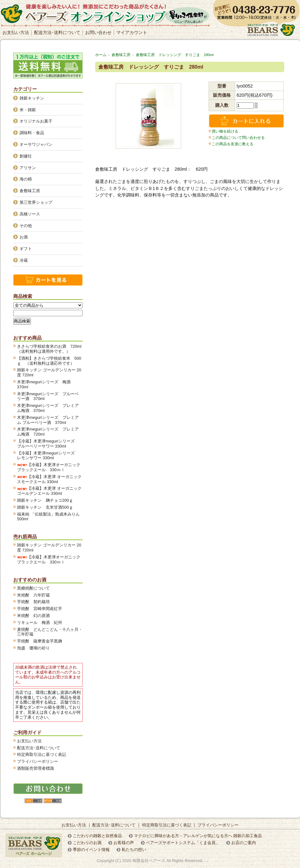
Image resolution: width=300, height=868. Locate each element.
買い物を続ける (225, 131)
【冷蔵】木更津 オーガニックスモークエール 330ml (49, 479)
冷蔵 (24, 260)
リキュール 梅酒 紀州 (42, 622)
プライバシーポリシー (37, 761)
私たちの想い (134, 850)
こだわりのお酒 (87, 843)
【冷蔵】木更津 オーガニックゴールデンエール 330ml (49, 491)
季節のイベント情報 (91, 850)
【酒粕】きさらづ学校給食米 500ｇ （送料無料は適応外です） (49, 361)
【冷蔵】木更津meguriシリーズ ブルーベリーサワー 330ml (48, 444)
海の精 (26, 179)
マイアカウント (132, 32)
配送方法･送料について (57, 32)
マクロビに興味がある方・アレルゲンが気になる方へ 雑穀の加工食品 (198, 836)
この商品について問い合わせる (238, 138)
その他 (26, 226)
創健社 (26, 156)
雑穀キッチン (32, 98)
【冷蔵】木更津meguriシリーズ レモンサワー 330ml (48, 456)
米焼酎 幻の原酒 (35, 616)
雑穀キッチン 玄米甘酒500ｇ (45, 507)
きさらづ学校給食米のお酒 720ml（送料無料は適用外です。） (49, 349)
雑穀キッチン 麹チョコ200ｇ (45, 500)
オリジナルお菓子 (36, 121)
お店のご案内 (244, 843)
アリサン (28, 168)
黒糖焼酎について (33, 588)
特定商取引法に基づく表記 (42, 754)
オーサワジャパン (36, 144)
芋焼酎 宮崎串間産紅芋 (40, 609)
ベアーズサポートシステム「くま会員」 (183, 843)
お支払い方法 (16, 32)
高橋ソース (30, 214)
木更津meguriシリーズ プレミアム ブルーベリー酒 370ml (48, 420)
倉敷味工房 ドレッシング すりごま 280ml (175, 55)
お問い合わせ (98, 32)
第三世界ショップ (36, 202)
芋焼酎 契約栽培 (35, 602)
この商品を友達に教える (233, 144)
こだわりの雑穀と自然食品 (97, 836)
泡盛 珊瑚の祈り (33, 648)
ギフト (26, 249)
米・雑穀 (28, 110)
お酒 (24, 237)
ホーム (101, 55)
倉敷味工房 (121, 55)
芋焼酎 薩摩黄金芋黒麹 (40, 641)
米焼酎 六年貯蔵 (33, 595)
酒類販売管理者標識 (35, 768)
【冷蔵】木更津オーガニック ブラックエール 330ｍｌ (51, 467)
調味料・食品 (32, 133)
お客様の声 (124, 843)
